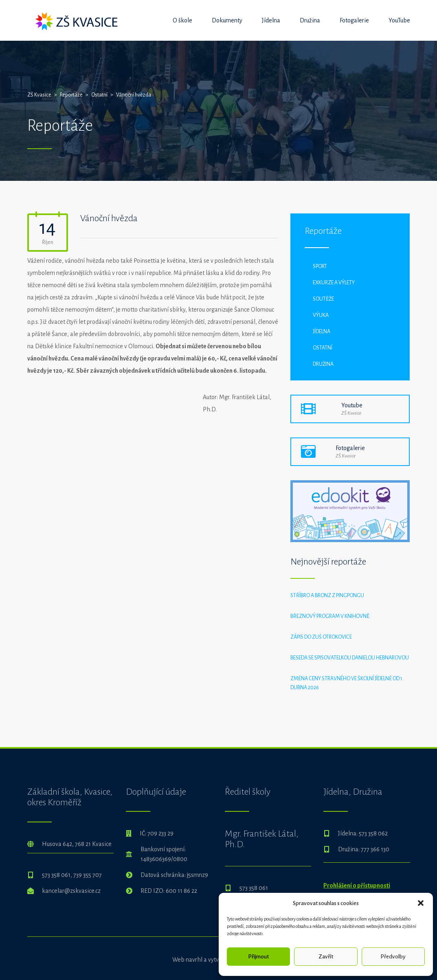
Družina (310, 20)
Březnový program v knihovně (330, 616)
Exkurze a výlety (334, 283)
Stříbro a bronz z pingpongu (327, 595)
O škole (182, 20)
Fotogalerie (354, 20)
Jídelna (271, 20)
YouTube (399, 20)
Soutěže (323, 299)
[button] (421, 903)
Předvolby (393, 957)
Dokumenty (227, 20)
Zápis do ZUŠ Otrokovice (321, 637)
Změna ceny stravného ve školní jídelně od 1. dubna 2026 (347, 683)
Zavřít (326, 957)
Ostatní (323, 348)
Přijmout (258, 957)
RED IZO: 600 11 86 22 (169, 891)
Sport (320, 266)
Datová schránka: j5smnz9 (174, 875)
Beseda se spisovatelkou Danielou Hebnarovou (350, 658)
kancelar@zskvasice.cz (71, 891)
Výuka (321, 315)
